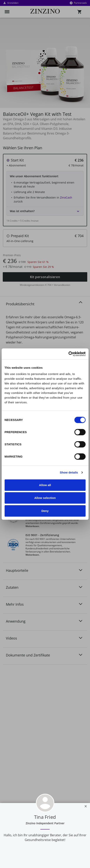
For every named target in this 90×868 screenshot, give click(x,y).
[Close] (86, 806)
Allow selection (45, 498)
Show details (69, 472)
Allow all (45, 485)
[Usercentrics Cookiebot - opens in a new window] (68, 354)
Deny (45, 511)
